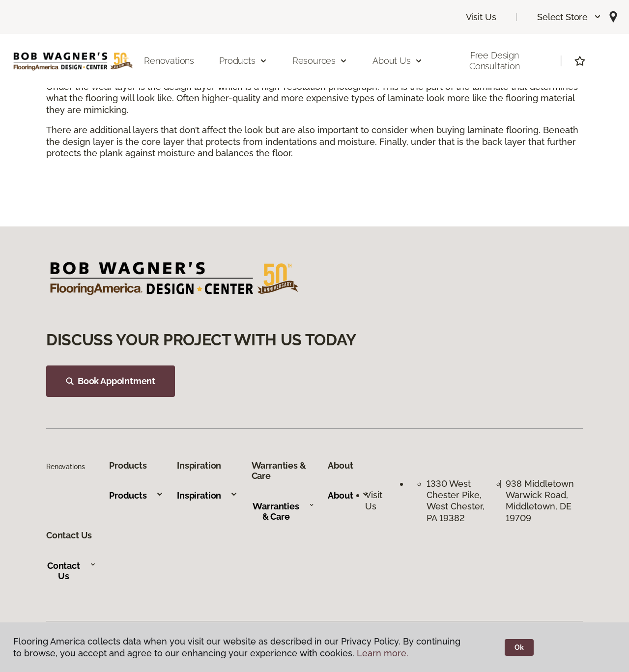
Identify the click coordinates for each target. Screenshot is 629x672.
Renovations (169, 61)
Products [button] (243, 61)
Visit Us (481, 17)
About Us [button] (398, 61)
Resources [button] (320, 61)
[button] (569, 17)
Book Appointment (111, 381)
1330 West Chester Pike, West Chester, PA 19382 (456, 501)
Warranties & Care (283, 512)
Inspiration (207, 495)
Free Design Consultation (495, 61)
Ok (519, 647)
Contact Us (71, 571)
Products (136, 495)
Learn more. (383, 653)
